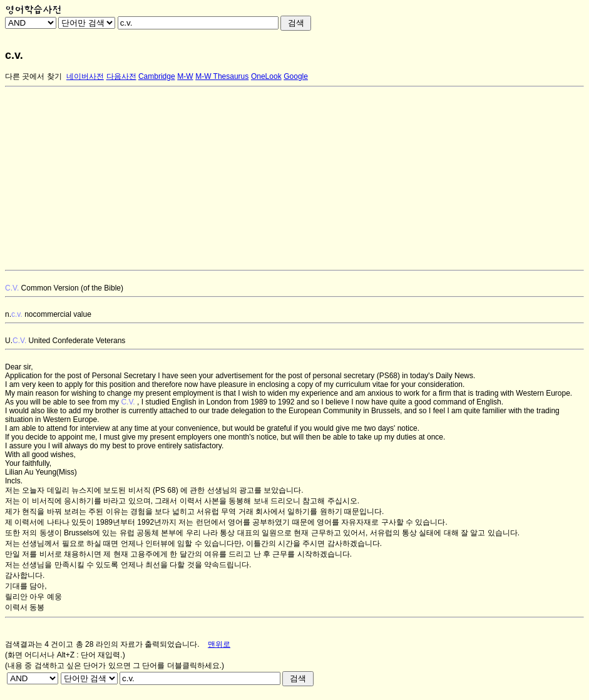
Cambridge (157, 76)
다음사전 (121, 76)
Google (296, 76)
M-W (185, 76)
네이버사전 (85, 76)
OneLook (266, 76)
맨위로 (219, 644)
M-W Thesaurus (222, 76)
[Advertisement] (294, 178)
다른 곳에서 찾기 (33, 76)
